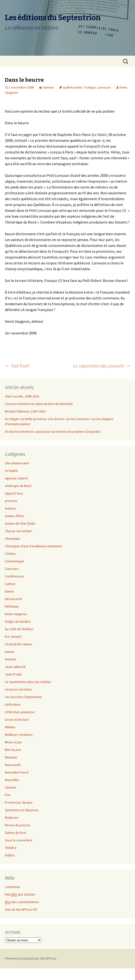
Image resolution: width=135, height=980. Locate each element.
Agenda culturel (16, 478)
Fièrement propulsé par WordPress (31, 958)
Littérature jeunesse (20, 712)
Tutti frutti (17, 366)
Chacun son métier (18, 531)
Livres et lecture (17, 719)
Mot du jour (13, 750)
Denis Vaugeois (16, 614)
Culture (10, 584)
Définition (12, 606)
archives (11, 501)
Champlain (12, 539)
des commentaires (22, 902)
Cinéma (10, 554)
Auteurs (11, 508)
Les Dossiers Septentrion (23, 697)
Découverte (14, 599)
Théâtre (11, 848)
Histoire (11, 659)
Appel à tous (14, 493)
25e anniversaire (17, 463)
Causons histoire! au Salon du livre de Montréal (39, 404)
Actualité (11, 471)
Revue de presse (17, 825)
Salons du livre (15, 833)
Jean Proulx (13, 674)
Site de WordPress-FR (21, 909)
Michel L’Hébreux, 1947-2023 (25, 411)
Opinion (48, 87)
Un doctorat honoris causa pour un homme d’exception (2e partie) (53, 432)
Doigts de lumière (18, 621)
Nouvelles (12, 780)
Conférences (14, 576)
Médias (10, 727)
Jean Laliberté (15, 667)
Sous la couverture (19, 840)
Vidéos (10, 855)
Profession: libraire (19, 802)
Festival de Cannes (19, 644)
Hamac (10, 652)
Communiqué (14, 561)
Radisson (12, 818)
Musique (11, 757)
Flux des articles (20, 895)
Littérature (13, 704)
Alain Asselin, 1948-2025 (22, 396)
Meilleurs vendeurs (19, 735)
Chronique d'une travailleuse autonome (33, 546)
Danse (9, 591)
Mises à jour (14, 742)
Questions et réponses (22, 810)
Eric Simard (13, 637)
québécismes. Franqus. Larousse (87, 87)
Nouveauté (13, 765)
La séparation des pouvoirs (101, 366)
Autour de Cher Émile (20, 523)
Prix (8, 795)
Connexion (12, 887)
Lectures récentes (18, 689)
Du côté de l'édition (19, 629)
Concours (12, 569)
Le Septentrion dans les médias (28, 682)
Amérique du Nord (18, 486)
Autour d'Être (14, 516)
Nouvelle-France (17, 772)
